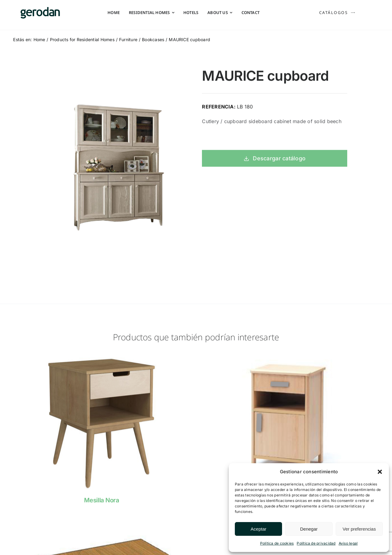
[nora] (101, 358)
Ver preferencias (359, 529)
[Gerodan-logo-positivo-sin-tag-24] (40, 9)
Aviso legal (348, 543)
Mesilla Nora (101, 503)
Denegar (309, 529)
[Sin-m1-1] (101, 525)
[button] (380, 472)
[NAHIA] (291, 358)
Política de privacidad (316, 543)
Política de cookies (277, 543)
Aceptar (259, 529)
